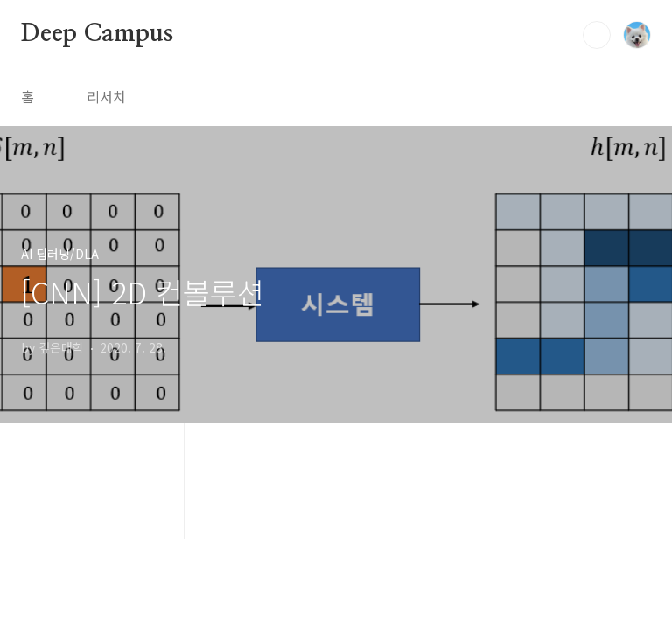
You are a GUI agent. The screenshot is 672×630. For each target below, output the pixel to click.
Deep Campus (97, 34)
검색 (597, 35)
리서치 (106, 96)
